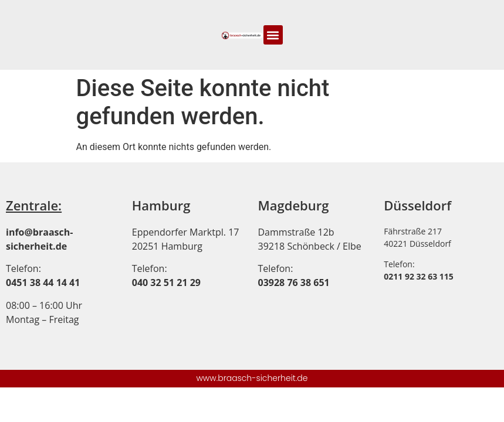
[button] (273, 35)
